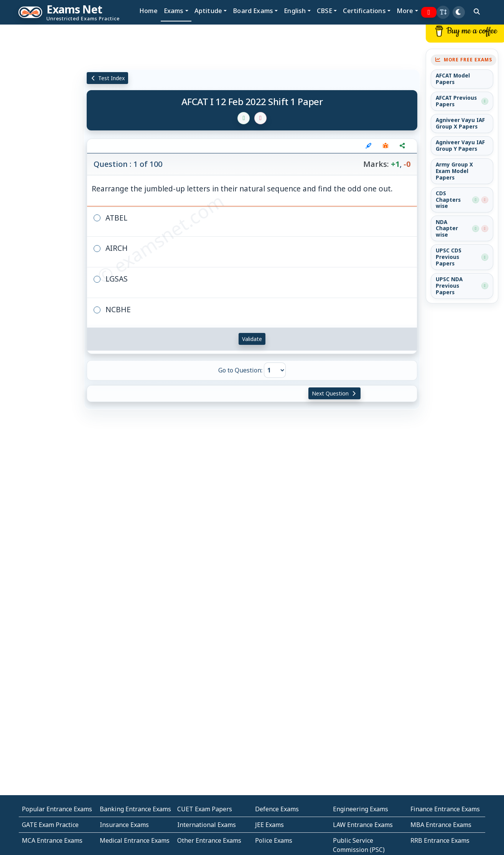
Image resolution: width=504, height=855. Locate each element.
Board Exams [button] (253, 11)
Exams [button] (174, 11)
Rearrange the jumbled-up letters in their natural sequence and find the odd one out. (242, 189)
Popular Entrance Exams (57, 809)
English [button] (295, 11)
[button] (443, 12)
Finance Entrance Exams (445, 809)
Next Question (334, 393)
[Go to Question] (275, 370)
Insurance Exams (124, 825)
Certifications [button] (364, 11)
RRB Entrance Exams (440, 840)
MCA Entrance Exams (52, 840)
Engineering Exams (361, 809)
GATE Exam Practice (50, 825)
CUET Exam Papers (205, 809)
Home (148, 11)
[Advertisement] (42, 141)
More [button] (405, 11)
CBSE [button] (325, 11)
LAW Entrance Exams (363, 825)
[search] (477, 12)
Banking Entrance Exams (135, 809)
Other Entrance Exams (209, 840)
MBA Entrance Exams (441, 825)
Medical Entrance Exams (135, 840)
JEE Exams (269, 825)
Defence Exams (277, 809)
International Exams (207, 825)
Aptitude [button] (208, 11)
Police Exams (274, 840)
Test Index (108, 78)
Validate (252, 339)
